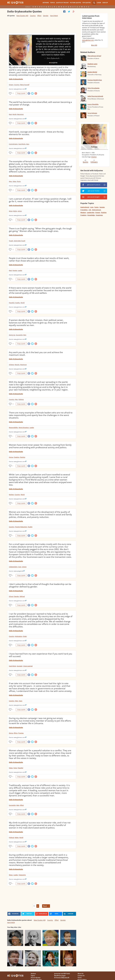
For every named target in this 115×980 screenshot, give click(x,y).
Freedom (83, 215)
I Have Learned (28, 666)
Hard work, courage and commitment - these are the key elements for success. (36, 133)
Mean (11, 875)
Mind (11, 211)
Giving (11, 733)
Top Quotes (87, 3)
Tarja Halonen (92, 113)
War (16, 399)
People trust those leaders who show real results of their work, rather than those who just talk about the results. (39, 259)
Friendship (84, 210)
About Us (81, 974)
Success (102, 207)
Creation (16, 457)
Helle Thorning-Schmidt (95, 96)
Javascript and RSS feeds (62, 974)
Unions (24, 567)
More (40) (94, 45)
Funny (96, 207)
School (11, 596)
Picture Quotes (75, 3)
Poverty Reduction (21, 527)
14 (13, 344)
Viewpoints (22, 875)
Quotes (85, 162)
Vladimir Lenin (92, 64)
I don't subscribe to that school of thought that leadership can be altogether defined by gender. (40, 585)
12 (13, 93)
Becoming (20, 114)
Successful (19, 335)
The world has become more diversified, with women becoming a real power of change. (40, 103)
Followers (94, 162)
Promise (21, 733)
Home (11, 457)
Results (17, 365)
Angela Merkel (92, 72)
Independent (13, 567)
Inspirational (85, 207)
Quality (17, 303)
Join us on (94, 185)
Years (21, 701)
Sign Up (105, 3)
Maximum (23, 365)
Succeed (19, 666)
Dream (11, 85)
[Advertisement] (42, 26)
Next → (46, 906)
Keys (28, 144)
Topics (53, 3)
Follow (94, 147)
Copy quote (21, 93)
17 (13, 190)
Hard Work (54, 16)
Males (17, 837)
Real (10, 114)
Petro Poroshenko (93, 88)
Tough (11, 241)
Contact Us (81, 976)
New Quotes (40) (22, 16)
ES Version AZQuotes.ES (62, 978)
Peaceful (12, 303)
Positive (104, 212)
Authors (46, 3)
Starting (23, 457)
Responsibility (13, 427)
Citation (94, 157)
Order (25, 636)
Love (92, 207)
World (14, 114)
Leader (20, 270)
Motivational (96, 210)
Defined (22, 596)
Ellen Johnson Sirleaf (94, 56)
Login (99, 3)
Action (20, 211)
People (15, 270)
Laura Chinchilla (93, 104)
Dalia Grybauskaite (16, 79)
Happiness (99, 215)
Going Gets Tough (20, 241)
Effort (39, 16)
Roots (19, 181)
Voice (15, 768)
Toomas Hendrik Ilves (95, 80)
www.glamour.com (88, 40)
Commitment (13, 144)
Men (10, 181)
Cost (20, 567)
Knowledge (91, 215)
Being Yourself (25, 85)
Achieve (11, 365)
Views (11, 768)
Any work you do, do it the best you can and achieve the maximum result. (36, 354)
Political (11, 837)
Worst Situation (24, 427)
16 (13, 123)
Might (15, 211)
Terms (80, 978)
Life (90, 210)
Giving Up (12, 335)
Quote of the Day (62, 3)
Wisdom (83, 212)
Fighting (21, 399)
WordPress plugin (60, 976)
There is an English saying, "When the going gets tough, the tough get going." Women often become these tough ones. (40, 230)
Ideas (14, 181)
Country (33, 16)
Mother (11, 495)
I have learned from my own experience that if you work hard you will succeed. (41, 655)
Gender (46, 16)
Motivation (19, 636)
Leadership (91, 212)
